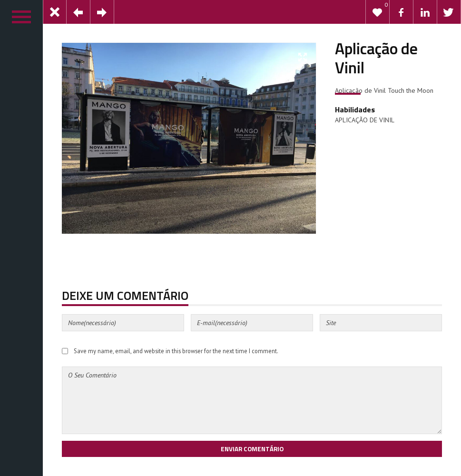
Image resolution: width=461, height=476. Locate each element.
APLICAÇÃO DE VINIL (365, 120)
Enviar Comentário (252, 449)
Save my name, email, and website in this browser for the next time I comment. (176, 351)
